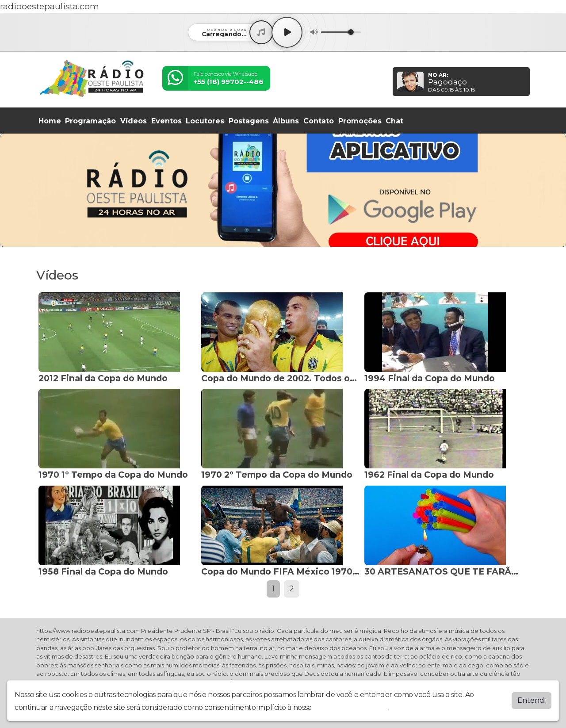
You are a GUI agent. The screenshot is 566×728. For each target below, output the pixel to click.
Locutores (205, 121)
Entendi (532, 700)
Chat (394, 121)
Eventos (166, 121)
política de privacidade (351, 707)
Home (50, 121)
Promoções (360, 121)
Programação (90, 121)
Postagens (249, 121)
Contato (319, 121)
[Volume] (341, 32)
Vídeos (134, 121)
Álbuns (286, 121)
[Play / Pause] (287, 32)
